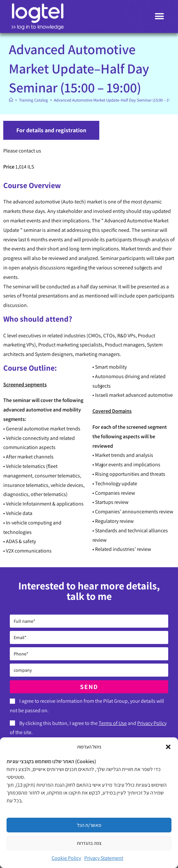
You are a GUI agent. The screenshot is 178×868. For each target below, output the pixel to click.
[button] (168, 747)
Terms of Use (113, 723)
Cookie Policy (66, 858)
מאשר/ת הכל (89, 825)
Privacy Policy (152, 723)
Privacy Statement (104, 858)
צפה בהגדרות (89, 843)
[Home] (11, 100)
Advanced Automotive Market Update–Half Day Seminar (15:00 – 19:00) (115, 100)
